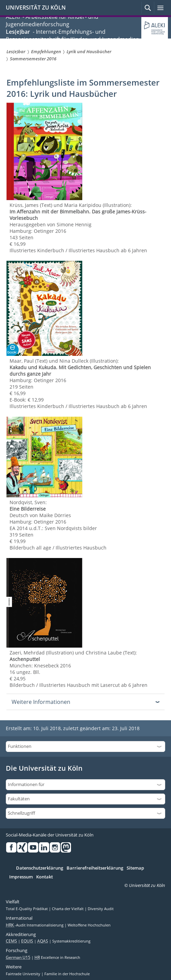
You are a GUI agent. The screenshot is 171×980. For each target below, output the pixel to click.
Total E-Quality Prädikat (27, 909)
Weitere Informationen (41, 702)
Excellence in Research (57, 958)
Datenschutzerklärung (40, 868)
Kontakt (45, 877)
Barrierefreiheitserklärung (95, 868)
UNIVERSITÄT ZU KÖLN (36, 7)
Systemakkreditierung (71, 941)
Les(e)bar (18, 32)
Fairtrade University (24, 974)
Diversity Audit (101, 909)
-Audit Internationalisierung (35, 925)
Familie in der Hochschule (67, 974)
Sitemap (135, 868)
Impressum (21, 877)
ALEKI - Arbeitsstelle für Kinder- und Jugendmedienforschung (52, 20)
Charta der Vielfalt (68, 909)
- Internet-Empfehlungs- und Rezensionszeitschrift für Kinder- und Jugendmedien (73, 35)
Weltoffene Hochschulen (89, 925)
